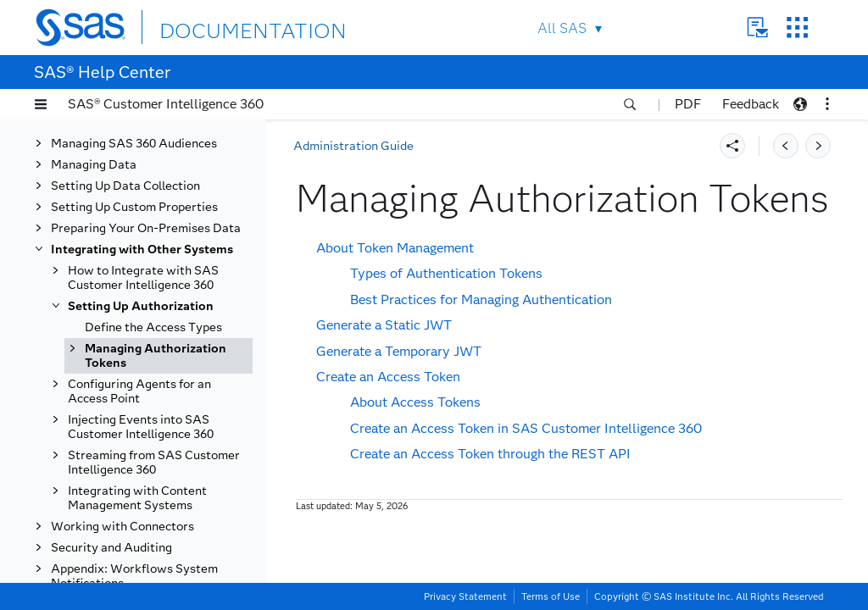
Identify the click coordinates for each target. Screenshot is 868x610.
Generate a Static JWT (384, 325)
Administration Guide (353, 146)
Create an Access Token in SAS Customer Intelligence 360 (526, 428)
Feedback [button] (751, 104)
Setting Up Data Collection (125, 186)
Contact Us (757, 28)
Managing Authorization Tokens (156, 356)
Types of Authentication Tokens (446, 273)
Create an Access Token (388, 377)
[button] (41, 104)
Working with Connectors (122, 527)
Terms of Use (551, 596)
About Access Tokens (415, 402)
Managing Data (94, 165)
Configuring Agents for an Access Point (139, 391)
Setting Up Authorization (141, 306)
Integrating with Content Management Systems (137, 498)
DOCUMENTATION (221, 27)
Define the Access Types (153, 327)
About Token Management (395, 248)
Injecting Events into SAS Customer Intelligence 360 (141, 427)
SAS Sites (797, 28)
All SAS (562, 28)
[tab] (159, 356)
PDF (688, 104)
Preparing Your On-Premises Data (146, 228)
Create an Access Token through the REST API (490, 454)
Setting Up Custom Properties (134, 207)
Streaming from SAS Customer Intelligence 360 (154, 463)
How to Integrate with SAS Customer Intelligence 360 (143, 278)
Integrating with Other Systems (142, 250)
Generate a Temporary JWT (399, 351)
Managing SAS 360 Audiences (134, 144)
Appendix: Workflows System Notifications (134, 576)
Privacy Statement (465, 596)
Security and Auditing (111, 548)
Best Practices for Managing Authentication (481, 299)
